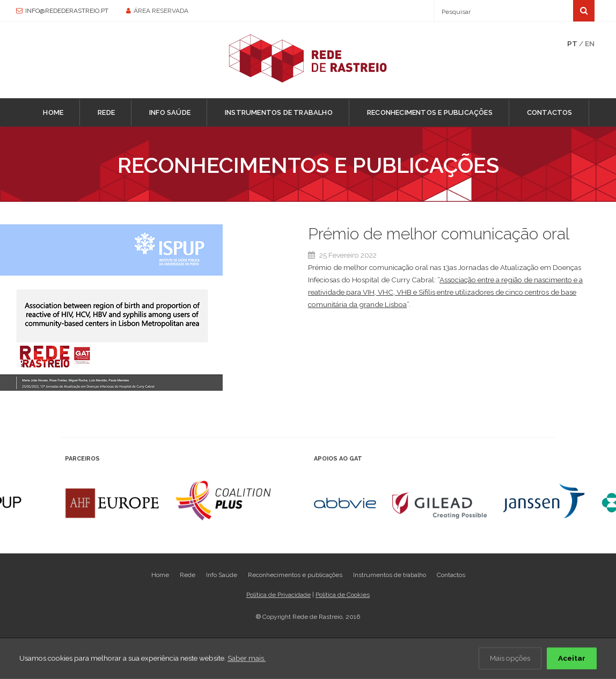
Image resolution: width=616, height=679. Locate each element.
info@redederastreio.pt (67, 11)
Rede (106, 112)
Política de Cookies (343, 595)
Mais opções (510, 659)
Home (53, 112)
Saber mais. (247, 659)
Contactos (550, 112)
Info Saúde (170, 112)
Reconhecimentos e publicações (430, 112)
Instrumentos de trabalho (279, 112)
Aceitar (572, 659)
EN (590, 43)
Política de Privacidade (278, 595)
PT (572, 43)
